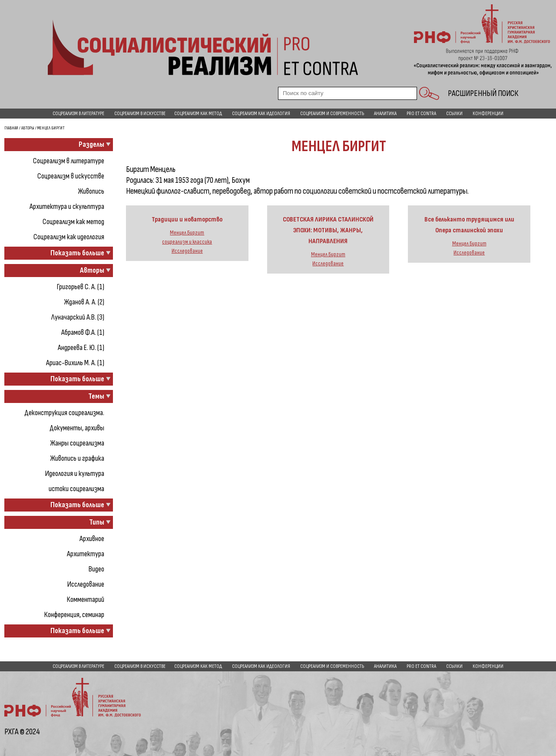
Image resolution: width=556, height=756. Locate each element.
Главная (11, 128)
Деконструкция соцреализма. (64, 413)
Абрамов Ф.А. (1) (83, 332)
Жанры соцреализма (77, 443)
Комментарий (86, 599)
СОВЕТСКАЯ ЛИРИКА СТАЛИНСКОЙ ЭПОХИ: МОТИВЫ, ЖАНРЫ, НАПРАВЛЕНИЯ (328, 230)
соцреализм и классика (187, 242)
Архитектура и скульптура (67, 206)
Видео (96, 569)
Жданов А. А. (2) (84, 302)
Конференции (488, 114)
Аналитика (385, 114)
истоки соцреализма (76, 489)
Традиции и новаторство (187, 220)
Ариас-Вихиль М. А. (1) (75, 363)
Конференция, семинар (74, 615)
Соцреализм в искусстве (140, 114)
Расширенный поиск (483, 93)
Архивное (92, 539)
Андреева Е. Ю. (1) (81, 348)
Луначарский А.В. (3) (78, 317)
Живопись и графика (77, 458)
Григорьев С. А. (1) (81, 287)
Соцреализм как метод (198, 114)
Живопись (91, 191)
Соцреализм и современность (332, 114)
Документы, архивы (77, 428)
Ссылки (454, 114)
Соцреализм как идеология (261, 114)
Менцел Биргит (187, 233)
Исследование (86, 584)
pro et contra (421, 114)
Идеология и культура (75, 474)
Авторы (28, 128)
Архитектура (86, 554)
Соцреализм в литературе (78, 114)
